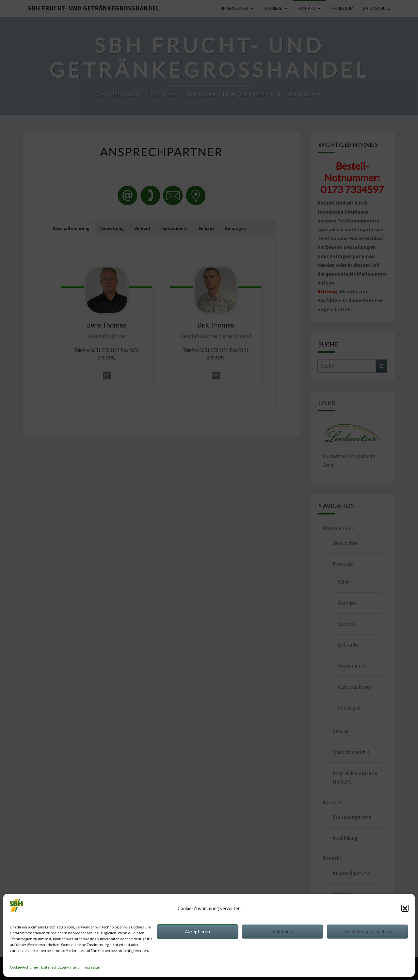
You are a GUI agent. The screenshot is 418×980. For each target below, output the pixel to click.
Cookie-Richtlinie (24, 967)
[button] (405, 908)
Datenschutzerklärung (60, 967)
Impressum (92, 967)
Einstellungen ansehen (368, 932)
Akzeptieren (198, 932)
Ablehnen (283, 932)
